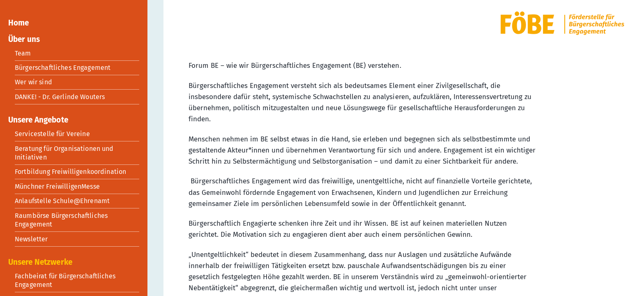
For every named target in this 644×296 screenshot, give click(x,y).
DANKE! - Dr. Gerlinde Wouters (60, 97)
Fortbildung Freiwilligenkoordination (70, 172)
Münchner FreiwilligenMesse (57, 186)
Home (18, 23)
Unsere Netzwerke (40, 262)
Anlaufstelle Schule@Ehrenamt (62, 201)
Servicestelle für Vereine (52, 134)
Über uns (24, 39)
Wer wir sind (33, 82)
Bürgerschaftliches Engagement (63, 68)
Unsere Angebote (38, 120)
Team (23, 53)
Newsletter (31, 239)
